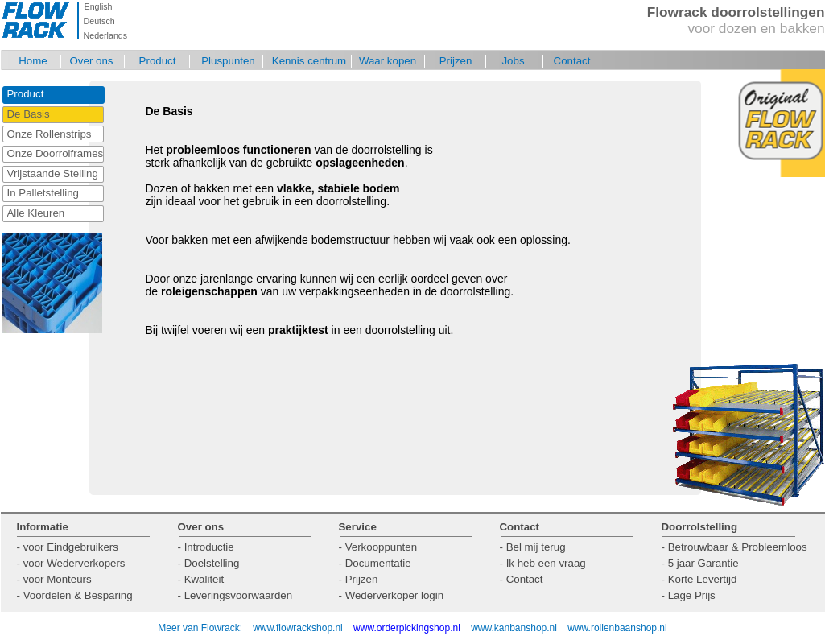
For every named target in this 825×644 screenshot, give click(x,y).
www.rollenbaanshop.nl (617, 628)
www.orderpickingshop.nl (408, 628)
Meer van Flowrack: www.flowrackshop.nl (250, 628)
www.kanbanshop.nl (514, 628)
